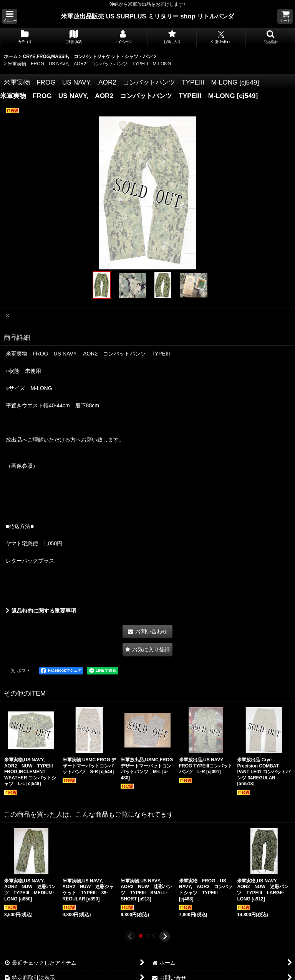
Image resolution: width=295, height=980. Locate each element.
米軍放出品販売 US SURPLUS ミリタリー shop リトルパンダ (147, 16)
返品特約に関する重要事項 (41, 611)
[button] (10, 16)
